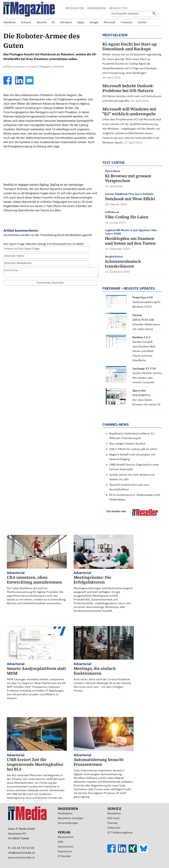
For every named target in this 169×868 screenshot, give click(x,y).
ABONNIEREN (96, 8)
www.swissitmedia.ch (21, 857)
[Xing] (134, 852)
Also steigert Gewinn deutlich (127, 443)
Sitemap (112, 823)
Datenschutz (65, 846)
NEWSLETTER (118, 8)
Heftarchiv (114, 828)
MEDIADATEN (75, 8)
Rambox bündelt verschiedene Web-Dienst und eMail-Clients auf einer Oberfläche (144, 351)
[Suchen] (154, 14)
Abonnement (66, 837)
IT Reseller (64, 856)
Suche (155, 9)
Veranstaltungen (68, 823)
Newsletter (114, 813)
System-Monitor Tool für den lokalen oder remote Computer (147, 378)
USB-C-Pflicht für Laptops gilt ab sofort (133, 449)
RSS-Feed (113, 818)
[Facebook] (8, 83)
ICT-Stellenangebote (120, 832)
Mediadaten (65, 813)
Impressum (65, 851)
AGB (60, 842)
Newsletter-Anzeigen (71, 818)
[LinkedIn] (20, 83)
